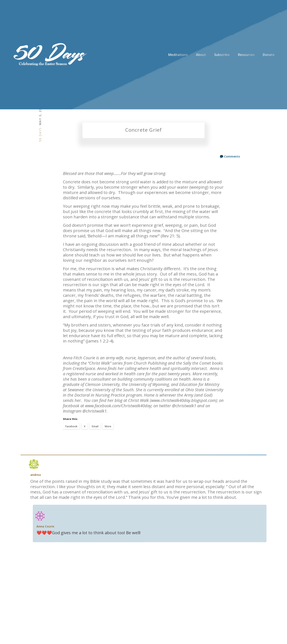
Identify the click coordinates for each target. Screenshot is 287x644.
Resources (246, 55)
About (201, 55)
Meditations (178, 55)
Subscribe (222, 55)
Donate (269, 55)
